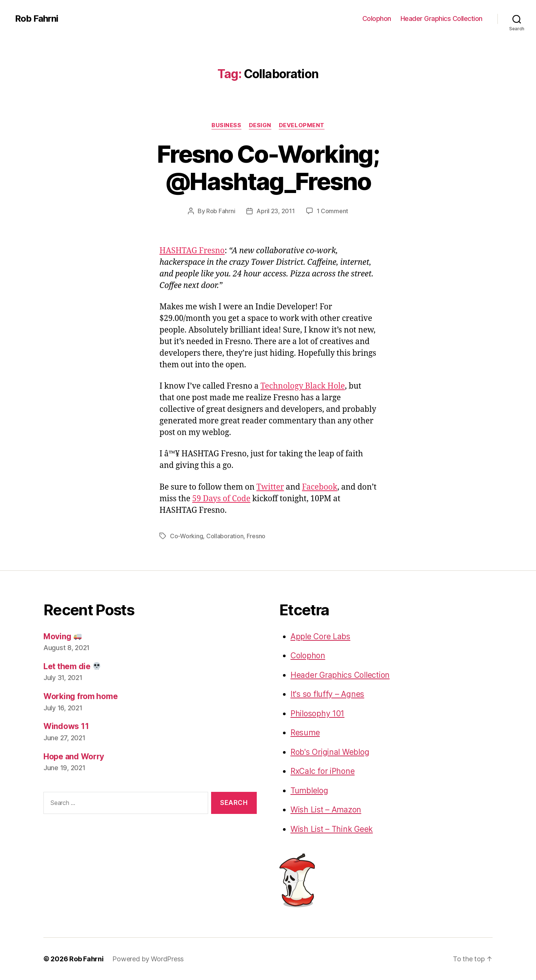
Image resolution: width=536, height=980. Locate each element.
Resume (305, 733)
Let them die (72, 666)
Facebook (320, 487)
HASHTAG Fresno (192, 251)
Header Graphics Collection (441, 19)
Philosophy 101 (317, 713)
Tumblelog (309, 791)
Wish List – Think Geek (332, 829)
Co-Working (186, 536)
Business (226, 125)
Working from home (80, 696)
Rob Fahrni (36, 19)
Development (302, 125)
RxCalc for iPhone (322, 771)
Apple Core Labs (320, 636)
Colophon (377, 19)
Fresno (256, 536)
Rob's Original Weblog (330, 752)
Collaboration (225, 536)
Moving (63, 636)
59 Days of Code (221, 499)
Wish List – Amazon (326, 810)
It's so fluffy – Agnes (327, 694)
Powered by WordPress (148, 959)
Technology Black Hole (303, 386)
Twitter (270, 487)
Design (260, 125)
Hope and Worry (74, 757)
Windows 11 (66, 726)
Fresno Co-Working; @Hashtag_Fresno (268, 168)
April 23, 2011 (275, 211)
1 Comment (333, 211)
